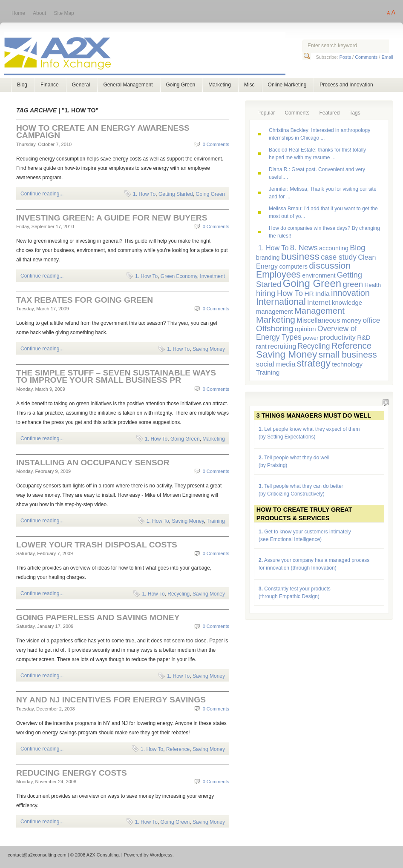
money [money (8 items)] (351, 320)
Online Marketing (287, 85)
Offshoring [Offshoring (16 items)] (275, 328)
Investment (212, 276)
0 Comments (216, 144)
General (81, 85)
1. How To (144, 194)
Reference (178, 749)
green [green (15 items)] (353, 284)
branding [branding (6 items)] (268, 258)
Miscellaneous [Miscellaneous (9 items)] (318, 320)
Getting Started (176, 194)
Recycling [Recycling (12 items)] (314, 346)
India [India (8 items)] (322, 294)
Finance (50, 85)
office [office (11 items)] (372, 320)
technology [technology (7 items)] (347, 364)
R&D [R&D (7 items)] (364, 338)
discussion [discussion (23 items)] (330, 265)
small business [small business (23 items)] (348, 354)
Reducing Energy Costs (72, 773)
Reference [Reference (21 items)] (351, 345)
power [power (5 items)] (311, 338)
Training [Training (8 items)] (268, 372)
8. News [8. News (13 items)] (304, 248)
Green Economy (179, 276)
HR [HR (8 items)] (309, 294)
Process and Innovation (346, 85)
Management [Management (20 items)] (320, 311)
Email (387, 57)
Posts (345, 57)
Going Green (181, 85)
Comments (366, 57)
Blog (22, 85)
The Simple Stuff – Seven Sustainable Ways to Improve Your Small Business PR (116, 376)
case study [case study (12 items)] (339, 257)
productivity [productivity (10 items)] (338, 337)
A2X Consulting (153, 55)
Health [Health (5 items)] (373, 285)
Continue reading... (42, 194)
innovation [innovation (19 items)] (350, 293)
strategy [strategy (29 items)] (314, 363)
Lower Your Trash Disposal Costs (97, 545)
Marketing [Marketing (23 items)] (276, 319)
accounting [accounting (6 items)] (334, 248)
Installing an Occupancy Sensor (93, 463)
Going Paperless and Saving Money (98, 617)
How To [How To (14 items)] (290, 293)
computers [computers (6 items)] (293, 266)
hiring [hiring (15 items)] (266, 293)
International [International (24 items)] (281, 302)
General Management (128, 85)
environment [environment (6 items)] (319, 275)
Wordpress (161, 855)
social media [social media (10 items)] (276, 364)
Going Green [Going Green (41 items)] (312, 283)
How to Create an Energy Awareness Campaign (103, 132)
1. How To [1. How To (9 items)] (273, 248)
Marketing (220, 85)
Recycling (178, 594)
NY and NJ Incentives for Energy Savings (111, 700)
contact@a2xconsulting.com (37, 855)
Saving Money (209, 349)
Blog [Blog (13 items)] (357, 248)
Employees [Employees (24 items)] (278, 274)
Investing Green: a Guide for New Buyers (112, 218)
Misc (249, 85)
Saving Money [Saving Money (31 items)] (286, 354)
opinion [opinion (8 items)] (305, 329)
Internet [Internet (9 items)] (319, 302)
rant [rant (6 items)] (261, 347)
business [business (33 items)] (300, 256)
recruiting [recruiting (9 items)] (282, 346)
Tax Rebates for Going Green (85, 300)
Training (216, 521)
